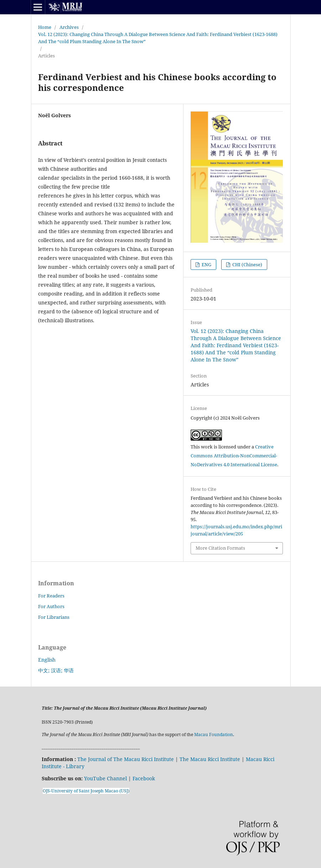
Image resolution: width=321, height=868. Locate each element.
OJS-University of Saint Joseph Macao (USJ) (86, 791)
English (47, 660)
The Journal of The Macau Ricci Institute (126, 759)
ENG (206, 264)
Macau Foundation (214, 735)
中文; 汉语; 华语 (56, 670)
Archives (69, 27)
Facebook (144, 778)
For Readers (51, 596)
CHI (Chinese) (247, 264)
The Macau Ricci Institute (210, 759)
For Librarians (54, 617)
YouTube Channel (105, 778)
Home (45, 27)
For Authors (51, 606)
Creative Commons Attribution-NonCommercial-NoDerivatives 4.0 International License (234, 456)
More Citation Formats (220, 548)
